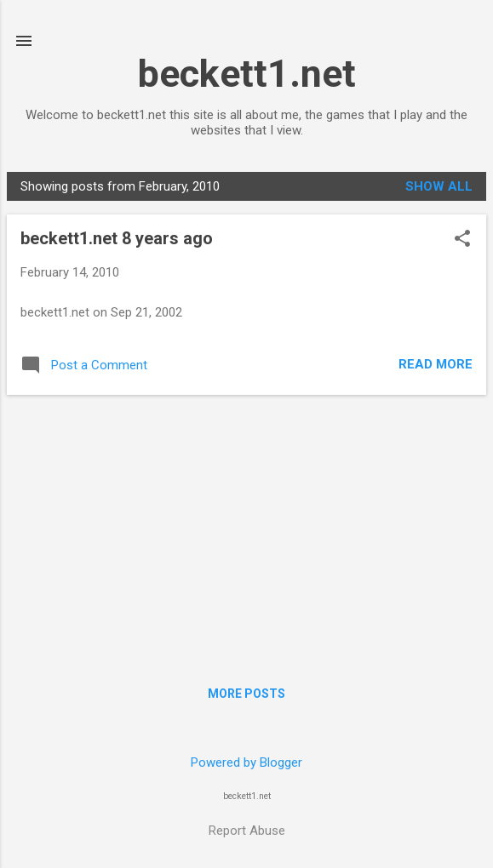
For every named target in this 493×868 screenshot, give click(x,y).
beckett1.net (247, 74)
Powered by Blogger (246, 762)
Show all (439, 186)
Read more (436, 364)
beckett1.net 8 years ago (117, 238)
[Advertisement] (246, 528)
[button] (462, 240)
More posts (246, 694)
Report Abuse (247, 831)
